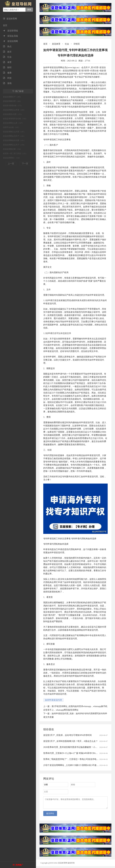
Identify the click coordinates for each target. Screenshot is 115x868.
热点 (7, 46)
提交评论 (50, 815)
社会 (7, 57)
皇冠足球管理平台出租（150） (15, 119)
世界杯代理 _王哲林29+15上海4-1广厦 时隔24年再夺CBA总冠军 (73, 753)
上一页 (11, 164)
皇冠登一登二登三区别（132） (15, 153)
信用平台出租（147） (12, 127)
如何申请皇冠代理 (53, 700)
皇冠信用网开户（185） (12, 97)
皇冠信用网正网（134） (12, 149)
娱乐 (7, 52)
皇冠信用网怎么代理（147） (14, 132)
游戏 (7, 83)
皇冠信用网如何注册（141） (14, 140)
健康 (7, 73)
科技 (7, 78)
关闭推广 (19, 865)
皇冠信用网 (10, 41)
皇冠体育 (56, 44)
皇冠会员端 (10, 36)
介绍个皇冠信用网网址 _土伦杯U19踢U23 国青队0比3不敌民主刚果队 (75, 765)
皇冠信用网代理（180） (12, 101)
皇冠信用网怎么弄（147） (13, 123)
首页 (5, 25)
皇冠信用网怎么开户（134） (14, 145)
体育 (7, 62)
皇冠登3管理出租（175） (13, 106)
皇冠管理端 (10, 31)
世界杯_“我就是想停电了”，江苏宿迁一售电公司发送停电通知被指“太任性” (78, 759)
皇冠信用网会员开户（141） (14, 136)
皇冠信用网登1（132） (12, 158)
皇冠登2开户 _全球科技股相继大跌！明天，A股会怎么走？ (71, 741)
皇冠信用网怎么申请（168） (14, 110)
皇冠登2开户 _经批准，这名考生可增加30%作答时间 (67, 735)
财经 (7, 68)
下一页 (25, 164)
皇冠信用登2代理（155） (13, 114)
